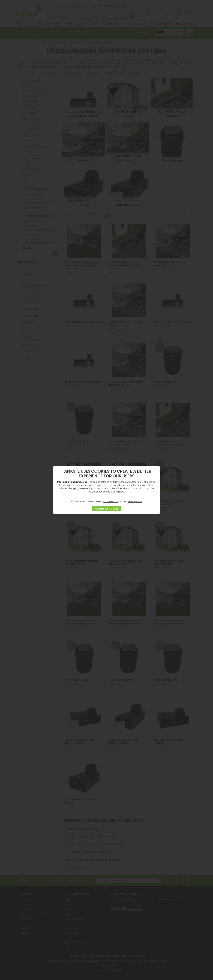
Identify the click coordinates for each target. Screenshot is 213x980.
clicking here (117, 491)
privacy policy (134, 501)
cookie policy (111, 501)
